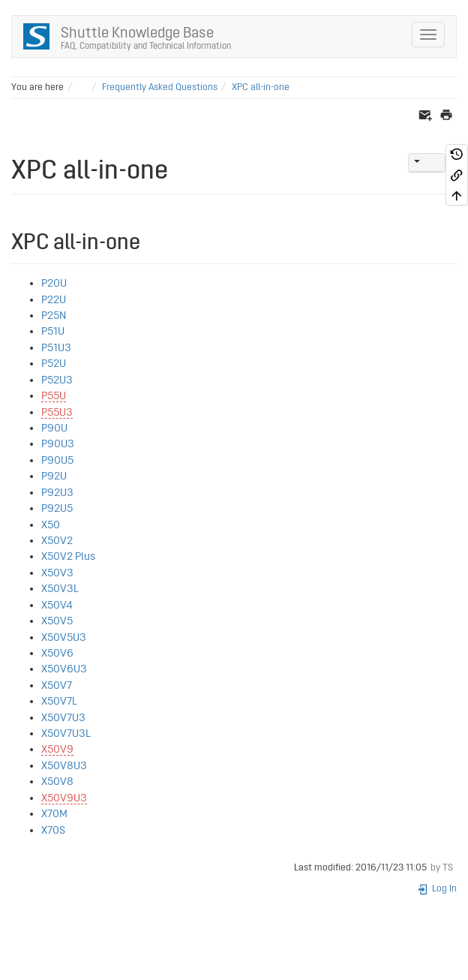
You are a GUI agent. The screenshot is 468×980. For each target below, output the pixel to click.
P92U (54, 476)
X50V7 (57, 685)
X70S (53, 830)
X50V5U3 (64, 637)
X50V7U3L (66, 733)
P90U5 (57, 460)
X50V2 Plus (68, 556)
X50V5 (57, 621)
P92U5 (57, 508)
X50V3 (57, 573)
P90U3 (58, 444)
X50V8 (57, 782)
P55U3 (57, 412)
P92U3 (57, 493)
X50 (51, 525)
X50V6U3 (64, 669)
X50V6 (57, 653)
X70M (54, 814)
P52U (54, 364)
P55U (54, 396)
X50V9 (57, 749)
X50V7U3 (63, 718)
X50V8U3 (64, 766)
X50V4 (57, 605)
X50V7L (59, 701)
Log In (437, 889)
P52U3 (57, 380)
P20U (54, 283)
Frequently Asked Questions (160, 87)
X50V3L (60, 589)
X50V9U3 (64, 798)
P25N (54, 316)
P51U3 (56, 348)
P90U (54, 428)
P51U (53, 331)
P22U (54, 300)
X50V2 (57, 541)
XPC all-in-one (261, 87)
